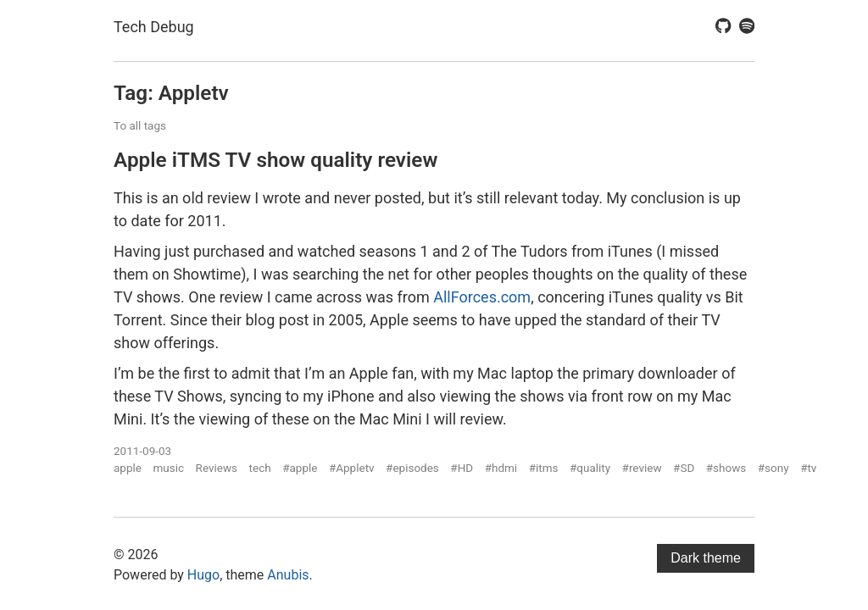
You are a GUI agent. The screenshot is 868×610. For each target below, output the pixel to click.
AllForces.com (482, 297)
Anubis (288, 575)
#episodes (412, 468)
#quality (590, 468)
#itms (544, 468)
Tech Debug (154, 27)
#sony (773, 468)
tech (260, 468)
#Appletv (352, 468)
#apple (300, 468)
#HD (462, 468)
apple (128, 468)
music (168, 468)
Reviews (217, 468)
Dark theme (706, 558)
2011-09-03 (142, 451)
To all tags (140, 125)
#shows (726, 468)
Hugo (203, 575)
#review (642, 468)
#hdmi (501, 468)
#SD (684, 468)
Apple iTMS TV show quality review (275, 160)
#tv (808, 468)
